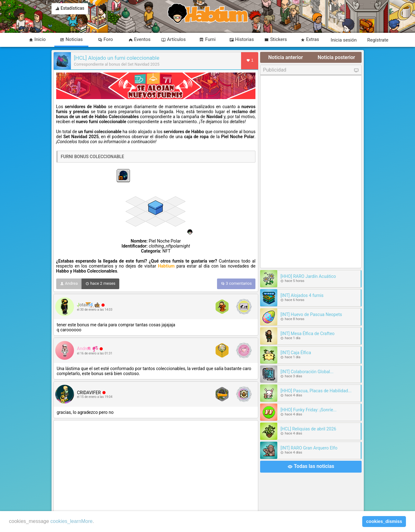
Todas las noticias (311, 467)
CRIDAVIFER (89, 393)
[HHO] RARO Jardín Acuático (308, 276)
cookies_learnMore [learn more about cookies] (71, 521)
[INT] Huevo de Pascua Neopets (311, 314)
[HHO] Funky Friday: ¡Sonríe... (309, 410)
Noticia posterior (336, 57)
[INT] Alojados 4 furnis (302, 295)
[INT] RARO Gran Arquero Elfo (309, 448)
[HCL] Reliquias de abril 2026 (308, 429)
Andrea (69, 284)
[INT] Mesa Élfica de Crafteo (307, 334)
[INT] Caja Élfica (296, 353)
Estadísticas (70, 9)
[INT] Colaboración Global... (307, 372)
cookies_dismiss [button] (384, 521)
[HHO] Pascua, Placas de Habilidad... (316, 391)
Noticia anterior (286, 57)
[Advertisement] (156, 467)
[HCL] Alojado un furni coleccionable (117, 58)
